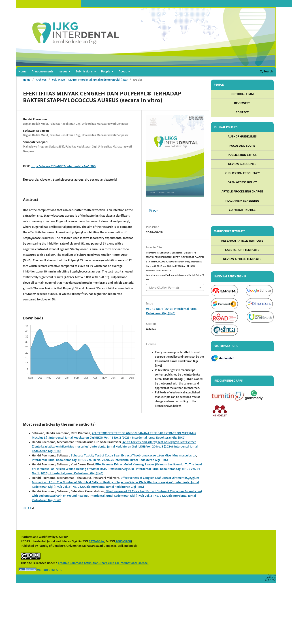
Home (23, 72)
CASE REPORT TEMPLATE (242, 251)
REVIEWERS (242, 103)
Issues (63, 72)
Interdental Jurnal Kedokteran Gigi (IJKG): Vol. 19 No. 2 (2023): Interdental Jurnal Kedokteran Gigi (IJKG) (117, 438)
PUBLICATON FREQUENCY (242, 174)
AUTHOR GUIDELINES (242, 137)
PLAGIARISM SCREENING (242, 201)
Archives (41, 80)
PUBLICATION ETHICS (242, 155)
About (123, 72)
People (106, 72)
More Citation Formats (164, 287)
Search (266, 71)
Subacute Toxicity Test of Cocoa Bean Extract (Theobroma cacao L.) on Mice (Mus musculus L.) (134, 456)
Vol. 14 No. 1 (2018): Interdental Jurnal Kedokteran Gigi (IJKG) (90, 80)
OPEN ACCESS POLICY (242, 183)
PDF (155, 211)
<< (25, 508)
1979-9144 (96, 541)
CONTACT (242, 113)
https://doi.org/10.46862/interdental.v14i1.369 (63, 166)
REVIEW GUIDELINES (242, 165)
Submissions (84, 72)
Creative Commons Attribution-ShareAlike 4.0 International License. (103, 563)
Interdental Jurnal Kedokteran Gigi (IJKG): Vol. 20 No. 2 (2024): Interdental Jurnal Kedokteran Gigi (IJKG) (100, 460)
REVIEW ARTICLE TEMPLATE (242, 260)
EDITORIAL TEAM (242, 94)
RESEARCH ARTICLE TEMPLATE (242, 241)
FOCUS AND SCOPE (242, 146)
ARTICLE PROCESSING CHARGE (242, 192)
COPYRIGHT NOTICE (242, 210)
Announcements (43, 72)
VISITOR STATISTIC (50, 570)
